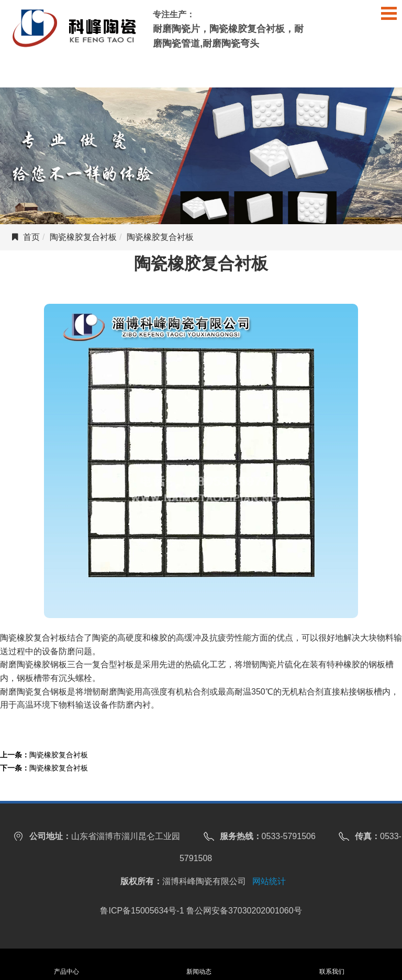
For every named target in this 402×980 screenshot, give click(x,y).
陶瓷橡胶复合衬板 (83, 237)
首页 (31, 237)
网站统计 (269, 881)
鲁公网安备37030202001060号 (244, 911)
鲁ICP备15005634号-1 (142, 911)
